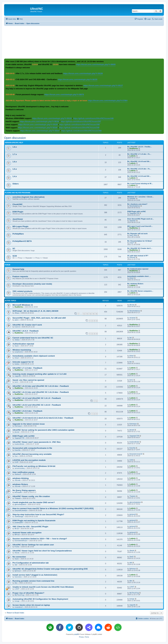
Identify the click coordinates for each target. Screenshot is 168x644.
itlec (16, 583)
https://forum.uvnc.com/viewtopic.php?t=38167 (40, 131)
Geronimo (18, 577)
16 (96, 314)
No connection (19, 557)
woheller (133, 199)
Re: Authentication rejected (138, 269)
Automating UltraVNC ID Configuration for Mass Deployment (40, 599)
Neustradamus (135, 206)
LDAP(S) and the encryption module (29, 460)
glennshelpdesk (20, 504)
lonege (17, 601)
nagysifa (18, 376)
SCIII (15, 256)
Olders (16, 184)
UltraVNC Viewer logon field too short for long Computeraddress (42, 551)
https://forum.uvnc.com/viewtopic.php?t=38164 (40, 121)
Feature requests (20, 276)
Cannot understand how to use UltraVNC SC (33, 338)
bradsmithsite (19, 444)
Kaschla (18, 450)
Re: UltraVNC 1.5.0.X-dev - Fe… (139, 169)
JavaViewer (18, 219)
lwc (131, 338)
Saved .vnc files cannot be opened (28, 380)
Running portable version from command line (33, 581)
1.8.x (15, 147)
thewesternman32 (136, 454)
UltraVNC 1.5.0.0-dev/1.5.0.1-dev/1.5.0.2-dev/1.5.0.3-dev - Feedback (43, 418)
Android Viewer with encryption (27, 533)
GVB (16, 462)
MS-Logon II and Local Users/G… (140, 226)
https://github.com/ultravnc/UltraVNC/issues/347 (81, 121)
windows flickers (20, 484)
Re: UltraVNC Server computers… (140, 291)
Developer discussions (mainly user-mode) (32, 284)
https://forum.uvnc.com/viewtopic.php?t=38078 (64, 95)
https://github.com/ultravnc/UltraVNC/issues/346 (93, 118)
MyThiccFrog (19, 595)
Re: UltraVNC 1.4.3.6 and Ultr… (139, 176)
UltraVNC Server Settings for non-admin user (33, 545)
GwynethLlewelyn (21, 510)
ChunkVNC (18, 204)
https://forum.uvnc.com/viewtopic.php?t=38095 (96, 65)
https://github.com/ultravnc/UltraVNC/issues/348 (80, 125)
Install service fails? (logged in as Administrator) (35, 575)
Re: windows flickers (135, 284)
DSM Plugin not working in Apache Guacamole (34, 521)
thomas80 (18, 492)
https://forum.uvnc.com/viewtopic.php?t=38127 (103, 86)
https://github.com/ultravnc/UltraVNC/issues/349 (79, 128)
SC (14, 249)
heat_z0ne (133, 235)
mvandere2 (19, 607)
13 (87, 314)
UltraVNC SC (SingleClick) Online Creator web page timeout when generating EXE (50, 569)
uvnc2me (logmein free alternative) (28, 197)
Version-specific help (14, 143)
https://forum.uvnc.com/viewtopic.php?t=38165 (38, 125)
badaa (17, 364)
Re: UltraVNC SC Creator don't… (140, 248)
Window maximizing (22, 350)
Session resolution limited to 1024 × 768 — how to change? (40, 539)
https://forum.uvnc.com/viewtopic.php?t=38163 (52, 118)
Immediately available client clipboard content (34, 356)
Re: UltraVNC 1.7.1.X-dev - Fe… (139, 154)
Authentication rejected (23, 344)
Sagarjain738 (134, 213)
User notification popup (23, 472)
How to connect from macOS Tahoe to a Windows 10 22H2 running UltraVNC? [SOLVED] (53, 508)
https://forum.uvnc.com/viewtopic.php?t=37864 (108, 101)
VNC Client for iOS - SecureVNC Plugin (30, 527)
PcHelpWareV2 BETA (22, 241)
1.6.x (15, 162)
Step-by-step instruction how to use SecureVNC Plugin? (38, 514)
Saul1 (17, 346)
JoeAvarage (19, 516)
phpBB (76, 634)
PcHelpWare (18, 234)
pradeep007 (19, 523)
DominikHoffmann (21, 541)
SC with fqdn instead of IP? (138, 256)
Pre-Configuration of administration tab (31, 563)
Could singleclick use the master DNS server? (34, 502)
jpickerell (133, 514)
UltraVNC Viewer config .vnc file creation (31, 496)
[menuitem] (20, 19)
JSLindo (18, 480)
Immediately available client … (139, 276)
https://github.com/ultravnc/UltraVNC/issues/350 (81, 131)
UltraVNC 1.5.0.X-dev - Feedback (27, 411)
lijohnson (18, 571)
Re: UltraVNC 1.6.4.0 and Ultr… (139, 161)
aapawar (133, 221)
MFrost (17, 535)
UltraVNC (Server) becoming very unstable (32, 454)
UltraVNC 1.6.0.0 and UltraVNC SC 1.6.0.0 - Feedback (37, 405)
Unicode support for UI (23, 362)
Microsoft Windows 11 (23, 305)
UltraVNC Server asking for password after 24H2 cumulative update (43, 430)
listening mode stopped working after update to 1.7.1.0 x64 (39, 374)
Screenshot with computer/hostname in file (32, 448)
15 (93, 314)
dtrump (132, 305)
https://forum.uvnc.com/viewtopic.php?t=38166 (38, 128)
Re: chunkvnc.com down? (137, 204)
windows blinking (21, 478)
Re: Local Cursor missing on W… (140, 183)
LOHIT (17, 589)
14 (90, 314)
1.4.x (15, 176)
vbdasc (17, 340)
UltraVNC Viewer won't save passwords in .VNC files (37, 442)
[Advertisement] (84, 42)
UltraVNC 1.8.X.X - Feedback (25, 331)
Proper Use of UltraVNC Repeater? (28, 593)
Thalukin (18, 498)
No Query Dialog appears (24, 490)
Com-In (17, 327)
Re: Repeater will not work (137, 234)
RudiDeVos (134, 148)
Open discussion (15, 138)
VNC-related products (22, 291)
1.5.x (15, 169)
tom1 (16, 382)
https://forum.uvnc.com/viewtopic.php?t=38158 (83, 73)
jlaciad (17, 432)
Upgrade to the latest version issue (29, 424)
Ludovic (133, 156)
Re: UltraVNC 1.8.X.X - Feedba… (140, 147)
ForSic (17, 547)
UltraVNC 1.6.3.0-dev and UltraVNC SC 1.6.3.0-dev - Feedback (41, 386)
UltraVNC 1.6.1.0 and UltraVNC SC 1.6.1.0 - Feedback (37, 398)
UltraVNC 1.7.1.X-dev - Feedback (27, 368)
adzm (17, 320)
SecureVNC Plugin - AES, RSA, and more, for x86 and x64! (39, 318)
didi (16, 565)
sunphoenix (19, 352)
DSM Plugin (18, 212)
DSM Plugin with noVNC (137, 211)
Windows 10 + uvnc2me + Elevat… (141, 197)
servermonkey (20, 468)
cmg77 (132, 243)
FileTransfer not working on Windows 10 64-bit (34, 466)
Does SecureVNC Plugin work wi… (141, 219)
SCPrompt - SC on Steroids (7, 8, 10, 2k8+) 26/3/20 (35, 311)
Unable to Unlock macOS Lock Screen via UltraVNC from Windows (43, 587)
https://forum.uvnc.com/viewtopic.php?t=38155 (78, 80)
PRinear (132, 257)
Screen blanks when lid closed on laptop (31, 605)
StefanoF (18, 474)
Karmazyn (18, 426)
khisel (132, 278)
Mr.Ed (17, 529)
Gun (16, 456)
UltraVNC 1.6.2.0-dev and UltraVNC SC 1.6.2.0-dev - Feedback (41, 392)
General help (18, 269)
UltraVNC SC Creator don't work (27, 325)
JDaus (17, 313)
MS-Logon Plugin (20, 226)
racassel (133, 318)
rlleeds (17, 553)
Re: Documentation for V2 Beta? (140, 241)
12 (84, 314)
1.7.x (15, 154)
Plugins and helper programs (18, 193)
